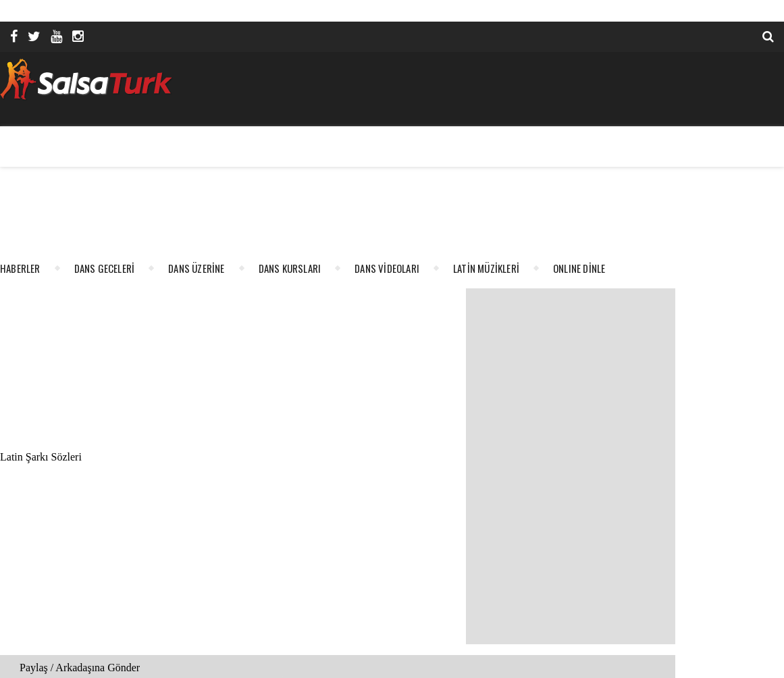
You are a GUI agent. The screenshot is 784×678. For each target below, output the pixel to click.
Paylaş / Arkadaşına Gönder (80, 668)
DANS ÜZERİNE (196, 268)
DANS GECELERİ (105, 268)
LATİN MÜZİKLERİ (486, 268)
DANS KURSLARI (290, 268)
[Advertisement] (487, 153)
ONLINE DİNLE (579, 268)
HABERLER (20, 268)
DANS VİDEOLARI (387, 268)
